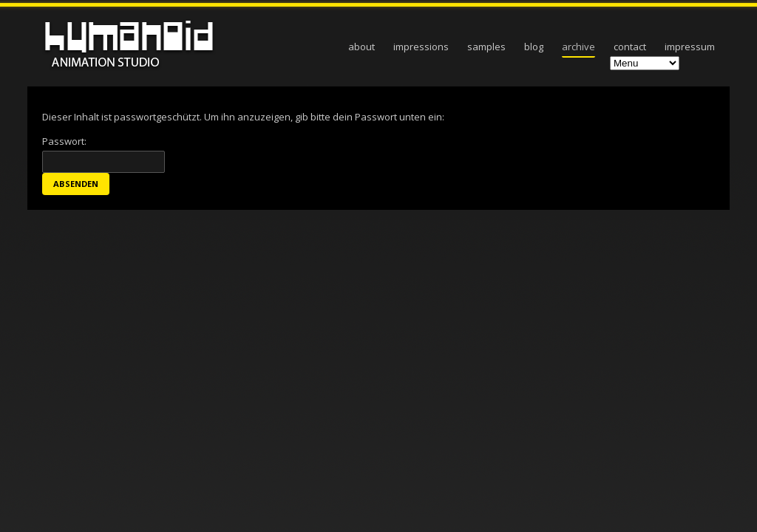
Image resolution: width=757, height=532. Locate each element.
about (361, 47)
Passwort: (103, 153)
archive (578, 47)
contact (630, 47)
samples (486, 47)
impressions (421, 47)
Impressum (690, 47)
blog (534, 47)
